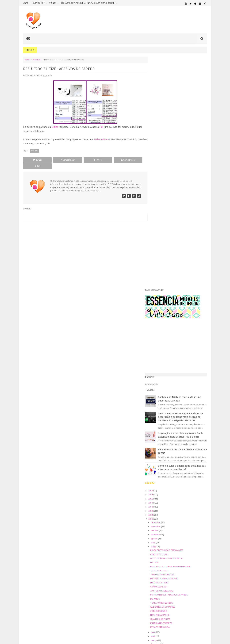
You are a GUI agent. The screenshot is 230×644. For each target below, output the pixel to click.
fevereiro (162, 419)
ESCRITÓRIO (180, 515)
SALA (172, 546)
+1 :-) (84, 160)
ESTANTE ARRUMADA (167, 402)
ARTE (205, 501)
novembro (163, 302)
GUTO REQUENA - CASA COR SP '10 (173, 333)
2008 (158, 433)
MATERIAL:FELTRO (160, 531)
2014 (158, 278)
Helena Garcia (102, 139)
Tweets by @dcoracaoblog (164, 574)
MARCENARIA (201, 522)
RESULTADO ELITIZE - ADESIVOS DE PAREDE (177, 342)
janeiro (161, 423)
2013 (158, 282)
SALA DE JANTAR (185, 546)
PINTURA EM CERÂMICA (168, 398)
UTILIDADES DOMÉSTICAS (161, 549)
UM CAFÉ (161, 337)
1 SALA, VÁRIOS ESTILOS (168, 378)
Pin (133, 160)
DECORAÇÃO (197, 504)
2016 (158, 270)
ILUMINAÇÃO (183, 522)
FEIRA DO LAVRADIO (166, 390)
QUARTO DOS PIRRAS (167, 394)
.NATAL (156, 501)
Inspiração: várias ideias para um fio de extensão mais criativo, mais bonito (185, 208)
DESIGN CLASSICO (163, 511)
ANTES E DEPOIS (179, 501)
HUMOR (155, 522)
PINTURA (192, 536)
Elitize (55, 127)
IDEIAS (168, 522)
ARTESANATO (158, 505)
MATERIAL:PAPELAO (160, 534)
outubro (161, 306)
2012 (158, 286)
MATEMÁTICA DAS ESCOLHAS (171, 354)
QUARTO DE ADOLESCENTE (185, 540)
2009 (158, 429)
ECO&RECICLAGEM (162, 514)
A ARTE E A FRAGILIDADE (168, 366)
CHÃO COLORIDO (165, 362)
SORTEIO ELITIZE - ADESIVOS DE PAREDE (176, 370)
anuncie (52, 3)
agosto (161, 314)
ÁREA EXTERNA (192, 549)
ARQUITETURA (194, 501)
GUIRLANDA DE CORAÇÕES (169, 382)
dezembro (163, 297)
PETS (184, 537)
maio (160, 407)
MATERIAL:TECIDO (179, 533)
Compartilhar (59, 160)
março (161, 415)
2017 (158, 266)
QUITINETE (178, 543)
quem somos (38, 3)
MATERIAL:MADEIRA (178, 531)
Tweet (35, 160)
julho (160, 318)
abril (160, 411)
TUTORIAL (201, 546)
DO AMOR (162, 374)
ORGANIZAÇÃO (199, 533)
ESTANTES (193, 515)
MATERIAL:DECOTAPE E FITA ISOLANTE (189, 527)
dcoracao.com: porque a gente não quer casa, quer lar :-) (88, 3)
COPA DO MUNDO (165, 386)
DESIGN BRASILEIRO (197, 508)
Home (27, 60)
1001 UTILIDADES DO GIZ (169, 350)
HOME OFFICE (180, 519)
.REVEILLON (165, 501)
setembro (162, 310)
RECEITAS (190, 543)
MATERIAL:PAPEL (198, 530)
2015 (158, 274)
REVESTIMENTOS (159, 546)
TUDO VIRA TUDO (165, 346)
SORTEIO (37, 60)
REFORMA (203, 543)
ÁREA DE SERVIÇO (178, 549)
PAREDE (156, 536)
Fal (101, 127)
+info (26, 3)
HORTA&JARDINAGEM (197, 519)
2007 (158, 437)
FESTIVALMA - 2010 (166, 358)
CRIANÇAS (176, 504)
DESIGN (181, 508)
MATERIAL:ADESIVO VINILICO (166, 525)
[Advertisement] (84, 242)
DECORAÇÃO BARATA (164, 508)
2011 (158, 290)
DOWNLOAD (200, 511)
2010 (158, 294)
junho (160, 322)
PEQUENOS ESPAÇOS (171, 537)
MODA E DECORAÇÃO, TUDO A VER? (173, 325)
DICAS (184, 511)
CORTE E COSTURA (166, 329)
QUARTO (168, 540)
